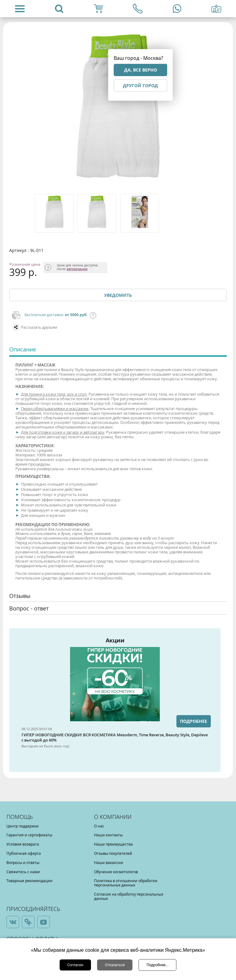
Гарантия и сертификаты (29, 835)
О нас (99, 826)
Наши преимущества (113, 844)
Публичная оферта (24, 853)
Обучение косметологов (116, 872)
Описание (23, 349)
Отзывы (20, 596)
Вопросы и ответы (23, 862)
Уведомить (118, 295)
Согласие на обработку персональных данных (129, 896)
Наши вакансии (109, 862)
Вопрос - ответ (29, 608)
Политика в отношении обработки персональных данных (126, 883)
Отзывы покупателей (113, 853)
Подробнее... (157, 965)
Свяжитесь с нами (23, 872)
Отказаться (115, 965)
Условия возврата (23, 844)
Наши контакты (108, 835)
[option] (55, 213)
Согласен (75, 965)
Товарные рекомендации (29, 881)
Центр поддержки (23, 826)
